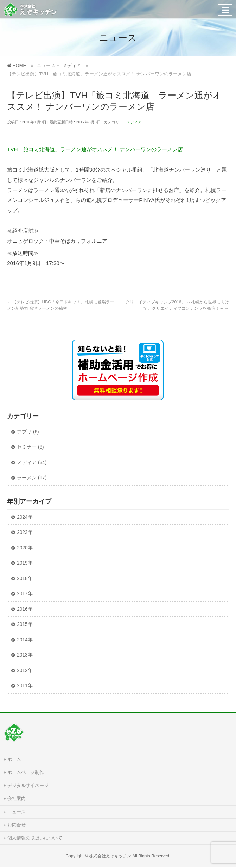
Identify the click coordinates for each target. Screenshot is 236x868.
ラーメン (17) (32, 478)
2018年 (25, 578)
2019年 (25, 563)
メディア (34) (32, 463)
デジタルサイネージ (28, 786)
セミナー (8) (30, 447)
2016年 (25, 609)
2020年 (25, 548)
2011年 (25, 686)
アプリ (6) (28, 432)
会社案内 (17, 799)
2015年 (25, 624)
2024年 (25, 517)
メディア (134, 122)
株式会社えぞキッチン (110, 856)
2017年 (25, 594)
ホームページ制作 (26, 772)
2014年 (25, 640)
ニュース (17, 812)
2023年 (25, 532)
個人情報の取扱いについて (35, 838)
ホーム (14, 759)
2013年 (25, 655)
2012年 (25, 670)
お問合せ (17, 825)
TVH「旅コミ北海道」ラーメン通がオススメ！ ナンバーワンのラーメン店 (95, 149)
